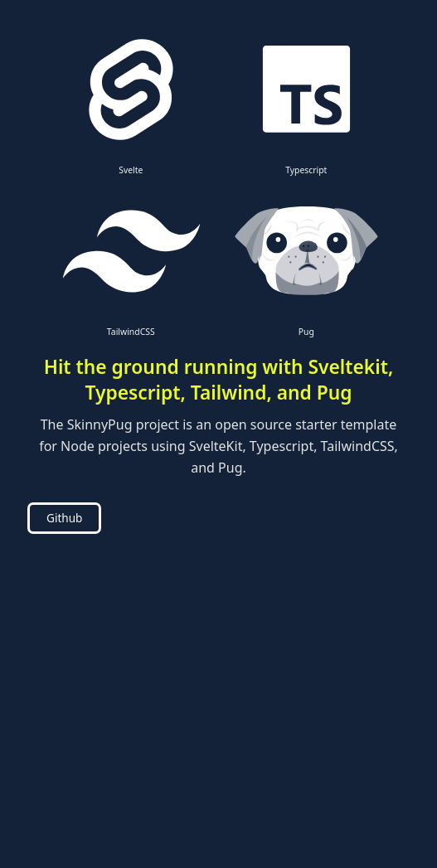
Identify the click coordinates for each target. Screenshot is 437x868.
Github (64, 518)
